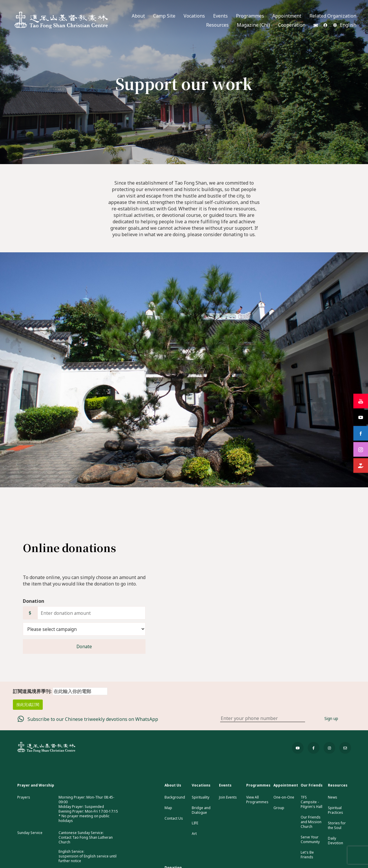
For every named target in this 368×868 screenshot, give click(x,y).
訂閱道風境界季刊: (60, 691)
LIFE (195, 823)
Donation (34, 601)
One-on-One (284, 797)
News (333, 797)
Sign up (331, 718)
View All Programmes (257, 800)
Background (175, 797)
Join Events (228, 797)
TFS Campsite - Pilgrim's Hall (311, 802)
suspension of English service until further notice (88, 858)
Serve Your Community (310, 840)
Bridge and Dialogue (201, 810)
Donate (84, 646)
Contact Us (174, 818)
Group (279, 808)
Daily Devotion (336, 841)
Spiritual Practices (336, 810)
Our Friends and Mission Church (311, 822)
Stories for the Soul (337, 826)
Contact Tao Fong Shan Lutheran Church (86, 840)
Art (194, 834)
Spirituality (201, 797)
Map (168, 808)
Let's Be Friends (307, 855)
